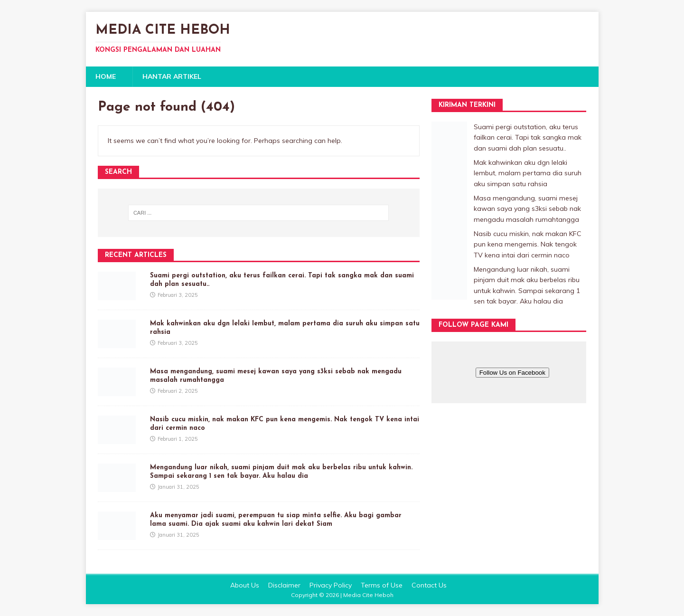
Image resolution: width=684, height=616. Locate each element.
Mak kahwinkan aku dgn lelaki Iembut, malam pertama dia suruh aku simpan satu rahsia (528, 173)
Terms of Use (382, 585)
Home (106, 76)
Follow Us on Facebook (512, 373)
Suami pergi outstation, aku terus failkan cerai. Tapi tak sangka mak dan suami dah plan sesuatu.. (528, 137)
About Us (245, 585)
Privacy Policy (331, 585)
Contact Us (429, 585)
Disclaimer (284, 585)
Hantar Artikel (172, 76)
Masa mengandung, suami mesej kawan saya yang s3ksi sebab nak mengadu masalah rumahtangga (527, 209)
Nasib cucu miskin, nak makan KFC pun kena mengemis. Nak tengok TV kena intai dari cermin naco (528, 244)
